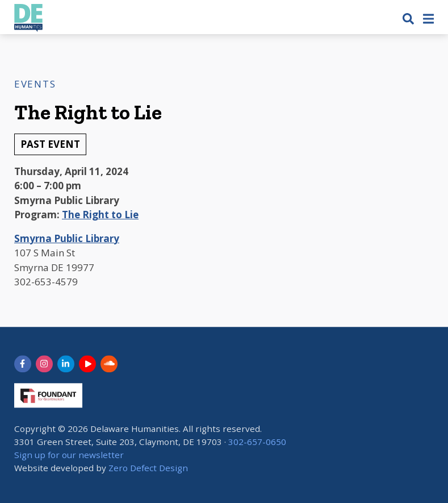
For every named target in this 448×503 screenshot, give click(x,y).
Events (35, 84)
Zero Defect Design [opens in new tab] (148, 468)
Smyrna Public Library (67, 238)
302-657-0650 (257, 442)
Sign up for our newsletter (69, 455)
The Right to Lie (100, 215)
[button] (408, 18)
